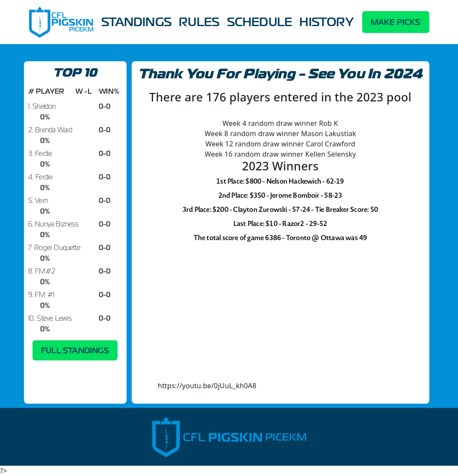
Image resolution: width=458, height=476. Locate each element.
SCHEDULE (260, 22)
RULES (199, 22)
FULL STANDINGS (75, 350)
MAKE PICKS (396, 22)
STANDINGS (136, 22)
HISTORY (326, 22)
